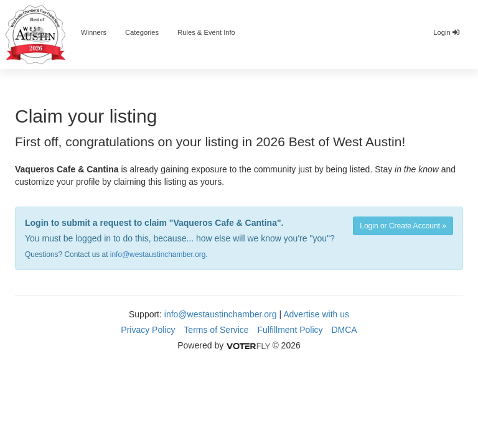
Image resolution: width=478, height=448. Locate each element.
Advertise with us (316, 314)
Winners (94, 32)
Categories (142, 32)
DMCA (344, 330)
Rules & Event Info (206, 32)
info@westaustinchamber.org (158, 254)
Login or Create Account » (403, 226)
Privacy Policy (148, 330)
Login (446, 32)
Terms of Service (216, 330)
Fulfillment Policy (290, 330)
